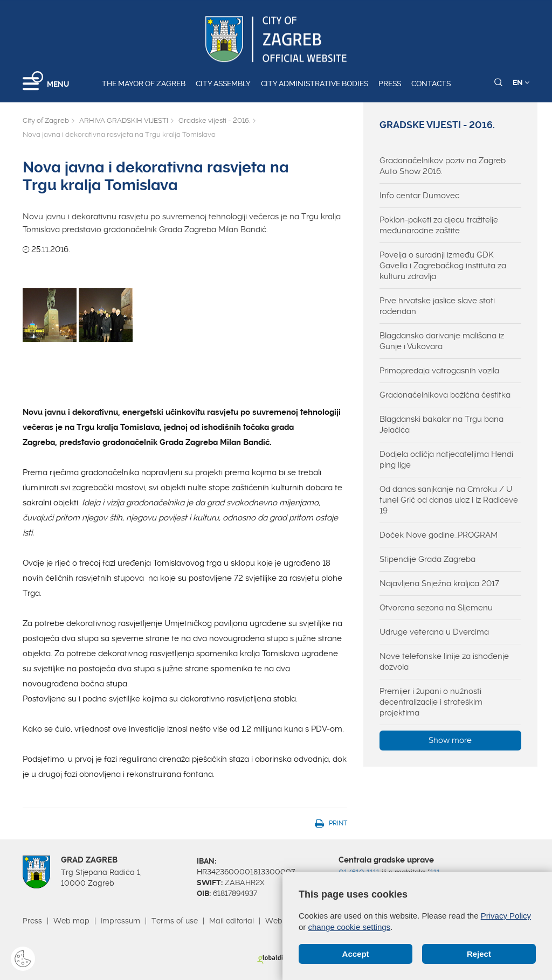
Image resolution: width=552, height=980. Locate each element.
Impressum (120, 921)
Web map (71, 921)
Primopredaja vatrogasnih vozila (439, 371)
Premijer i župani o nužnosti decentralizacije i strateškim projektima (431, 702)
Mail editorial (232, 921)
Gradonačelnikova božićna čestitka (445, 395)
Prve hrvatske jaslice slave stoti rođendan (437, 306)
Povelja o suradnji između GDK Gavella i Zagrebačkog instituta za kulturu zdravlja (443, 266)
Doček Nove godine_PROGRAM (439, 535)
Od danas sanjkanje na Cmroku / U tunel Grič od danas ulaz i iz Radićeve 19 (449, 500)
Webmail (281, 921)
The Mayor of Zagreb (144, 84)
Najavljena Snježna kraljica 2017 (439, 583)
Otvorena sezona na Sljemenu (436, 608)
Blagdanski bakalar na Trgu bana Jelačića (441, 425)
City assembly (223, 84)
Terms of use (175, 921)
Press (390, 84)
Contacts (431, 84)
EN (521, 82)
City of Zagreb (46, 120)
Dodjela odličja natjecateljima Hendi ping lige (446, 460)
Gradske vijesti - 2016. (214, 120)
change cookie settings (350, 927)
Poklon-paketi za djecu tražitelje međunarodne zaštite (439, 225)
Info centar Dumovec (419, 196)
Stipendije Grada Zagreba (427, 559)
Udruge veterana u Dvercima (434, 632)
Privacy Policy (506, 916)
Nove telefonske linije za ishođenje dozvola (444, 662)
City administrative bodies (315, 84)
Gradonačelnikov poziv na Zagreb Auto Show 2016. (443, 166)
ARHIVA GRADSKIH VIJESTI (124, 120)
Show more (450, 740)
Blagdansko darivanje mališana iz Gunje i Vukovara (442, 341)
